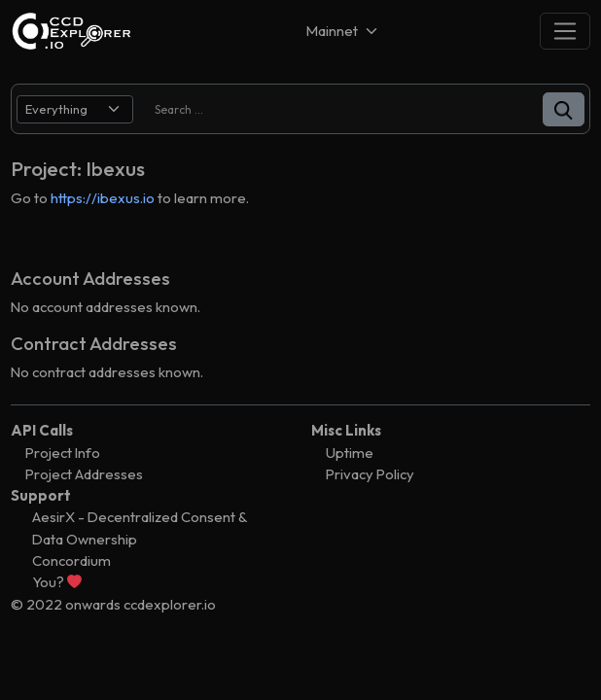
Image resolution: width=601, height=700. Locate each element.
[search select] (75, 109)
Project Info (63, 453)
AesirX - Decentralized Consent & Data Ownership (140, 527)
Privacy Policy (370, 474)
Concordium (71, 560)
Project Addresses (84, 474)
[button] (564, 109)
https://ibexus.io (103, 198)
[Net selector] (343, 31)
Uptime (350, 453)
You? (57, 582)
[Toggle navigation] (565, 31)
